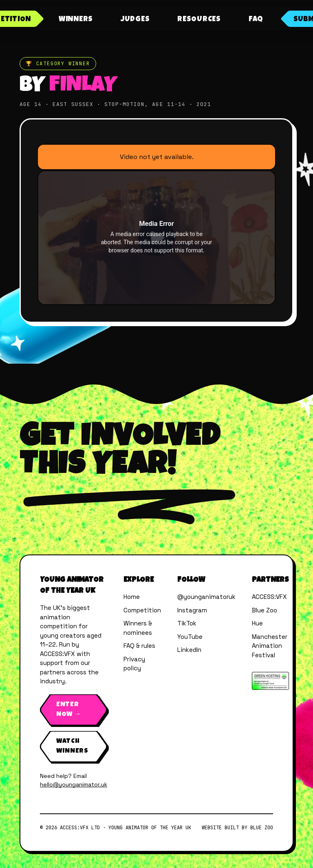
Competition (142, 610)
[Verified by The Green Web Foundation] (270, 681)
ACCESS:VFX (269, 597)
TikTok (187, 623)
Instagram (192, 610)
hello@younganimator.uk (74, 784)
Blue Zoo (265, 610)
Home (132, 597)
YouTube (190, 637)
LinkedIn (189, 650)
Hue (257, 623)
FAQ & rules (139, 646)
